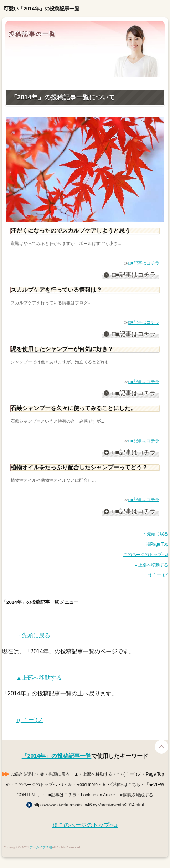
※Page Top (157, 544)
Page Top (161, 747)
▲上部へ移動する (151, 565)
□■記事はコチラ (144, 263)
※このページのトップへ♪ (85, 825)
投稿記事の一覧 (32, 34)
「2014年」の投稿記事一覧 (57, 756)
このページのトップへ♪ (146, 555)
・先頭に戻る (155, 534)
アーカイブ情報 (41, 847)
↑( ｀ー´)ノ (158, 575)
